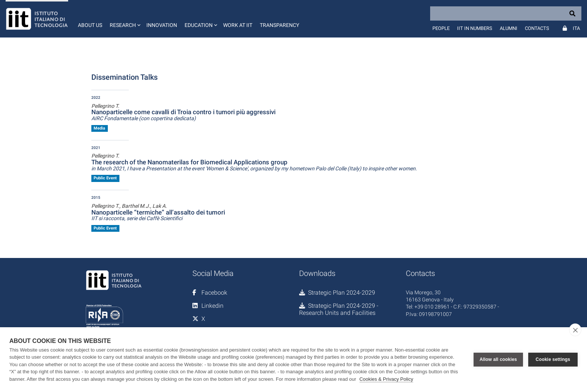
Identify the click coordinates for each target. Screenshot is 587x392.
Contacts (537, 28)
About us (90, 25)
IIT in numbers (475, 28)
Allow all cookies (498, 359)
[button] (124, 19)
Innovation (162, 25)
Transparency (279, 25)
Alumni (509, 28)
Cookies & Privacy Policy (386, 379)
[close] (575, 330)
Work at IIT (238, 25)
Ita (576, 28)
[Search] (506, 13)
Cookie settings (553, 359)
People (441, 28)
